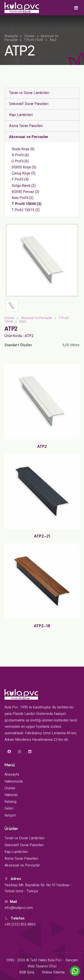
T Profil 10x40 (34, 40)
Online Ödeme (53, 972)
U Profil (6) (20, 161)
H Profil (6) (20, 155)
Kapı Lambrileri (21, 115)
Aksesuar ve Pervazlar (29, 137)
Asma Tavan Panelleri (26, 126)
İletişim (10, 815)
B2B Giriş (27, 972)
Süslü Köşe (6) (23, 149)
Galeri (9, 808)
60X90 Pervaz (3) (25, 192)
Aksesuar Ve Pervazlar (37, 318)
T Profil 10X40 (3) (27, 204)
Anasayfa (11, 36)
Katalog (10, 802)
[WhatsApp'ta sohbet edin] (75, 971)
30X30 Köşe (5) (24, 167)
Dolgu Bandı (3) (24, 186)
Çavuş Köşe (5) (24, 173)
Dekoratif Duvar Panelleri (29, 104)
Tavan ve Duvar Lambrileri (29, 93)
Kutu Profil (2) (23, 198)
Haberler (11, 795)
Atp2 (53, 40)
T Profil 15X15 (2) (26, 210)
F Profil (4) (20, 179)
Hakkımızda (14, 781)
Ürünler (30, 36)
